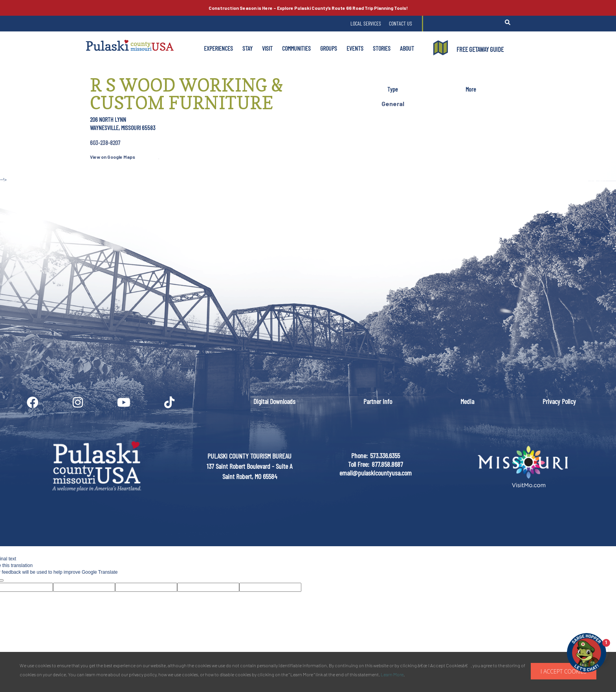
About (407, 48)
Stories (382, 48)
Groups (329, 48)
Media (467, 401)
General (393, 104)
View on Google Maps (113, 157)
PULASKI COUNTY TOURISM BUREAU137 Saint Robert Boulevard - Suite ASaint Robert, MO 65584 (249, 466)
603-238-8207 (105, 142)
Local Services (366, 23)
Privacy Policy (559, 401)
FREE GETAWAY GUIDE (480, 49)
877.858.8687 (387, 464)
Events (355, 48)
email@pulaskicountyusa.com (376, 473)
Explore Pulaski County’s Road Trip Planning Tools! (308, 8)
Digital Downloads (274, 401)
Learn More (392, 674)
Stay (247, 48)
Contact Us (401, 23)
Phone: (359, 455)
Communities (296, 48)
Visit (267, 48)
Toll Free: (359, 464)
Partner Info (378, 401)
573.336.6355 (385, 455)
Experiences (218, 48)
